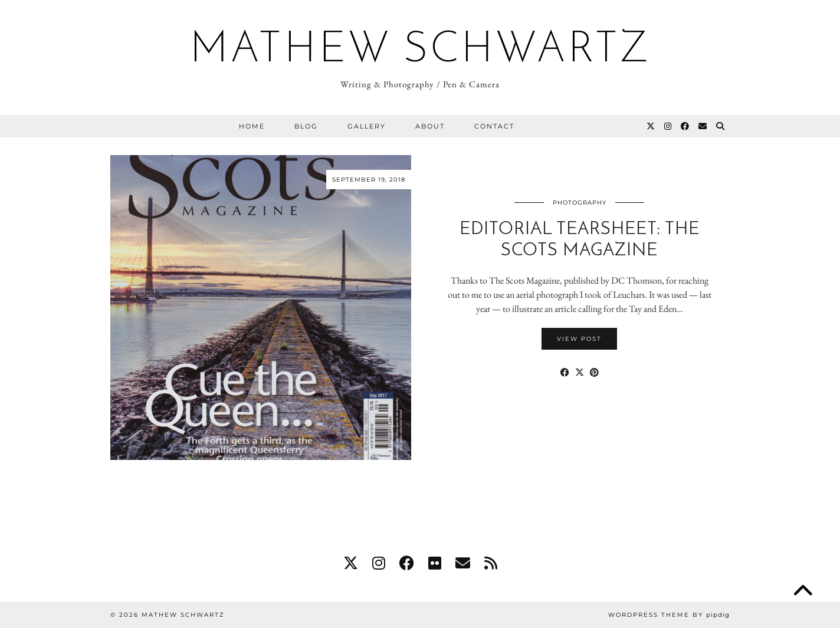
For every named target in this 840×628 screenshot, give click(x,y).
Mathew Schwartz (420, 51)
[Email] (703, 126)
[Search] (721, 126)
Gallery (367, 126)
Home (252, 126)
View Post (579, 339)
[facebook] (407, 563)
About (430, 126)
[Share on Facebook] (565, 373)
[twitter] (351, 563)
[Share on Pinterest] (594, 373)
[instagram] (379, 563)
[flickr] (435, 563)
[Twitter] (651, 126)
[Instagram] (668, 126)
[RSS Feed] (491, 563)
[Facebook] (685, 126)
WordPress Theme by (669, 615)
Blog (306, 126)
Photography (580, 203)
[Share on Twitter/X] (580, 373)
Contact (494, 126)
